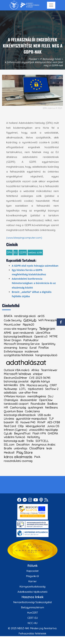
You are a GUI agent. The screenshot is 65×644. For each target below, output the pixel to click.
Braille (8, 448)
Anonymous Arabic (44, 445)
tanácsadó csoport (16, 404)
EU (16, 252)
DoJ (51, 396)
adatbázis (10, 393)
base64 (9, 422)
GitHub (30, 320)
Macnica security (37, 385)
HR (6, 407)
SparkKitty (48, 344)
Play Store (24, 453)
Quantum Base (13, 411)
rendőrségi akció (25, 316)
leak (49, 448)
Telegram (47, 329)
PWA (37, 457)
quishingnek (36, 407)
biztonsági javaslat (16, 381)
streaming (10, 348)
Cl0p (21, 426)
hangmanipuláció (46, 355)
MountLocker (12, 325)
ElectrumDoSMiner (16, 378)
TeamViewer (49, 370)
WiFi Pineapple (48, 320)
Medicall (9, 453)
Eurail (33, 348)
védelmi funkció (14, 437)
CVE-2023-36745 (40, 378)
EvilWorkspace (13, 351)
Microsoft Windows (17, 374)
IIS (17, 422)
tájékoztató (36, 389)
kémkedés (11, 385)
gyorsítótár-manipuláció (31, 419)
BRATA (8, 316)
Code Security (13, 320)
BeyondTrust (22, 433)
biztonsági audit (14, 441)
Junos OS (53, 426)
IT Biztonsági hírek (50, 59)
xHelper (38, 374)
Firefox (44, 348)
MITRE (54, 336)
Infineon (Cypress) (16, 430)
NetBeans (51, 407)
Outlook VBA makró (17, 370)
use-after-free (28, 393)
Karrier (33, 581)
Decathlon (23, 445)
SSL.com (9, 445)
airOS (41, 316)
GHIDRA (53, 433)
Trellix (30, 441)
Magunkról (32, 576)
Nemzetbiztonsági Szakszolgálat (33, 602)
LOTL (23, 389)
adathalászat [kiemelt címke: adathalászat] (26, 362)
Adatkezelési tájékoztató (32, 592)
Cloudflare (37, 448)
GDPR (23, 252)
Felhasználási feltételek (32, 633)
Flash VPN (39, 433)
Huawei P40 (28, 422)
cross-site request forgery (20, 329)
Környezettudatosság (32, 587)
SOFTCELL (42, 441)
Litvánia (9, 419)
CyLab (8, 433)
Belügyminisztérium (33, 607)
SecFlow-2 (52, 389)
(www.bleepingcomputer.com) (24, 238)
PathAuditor (31, 340)
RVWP (41, 422)
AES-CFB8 (54, 422)
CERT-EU (33, 618)
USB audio (44, 415)
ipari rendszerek (23, 333)
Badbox (52, 404)
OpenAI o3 (41, 337)
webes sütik (35, 252)
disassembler (29, 400)
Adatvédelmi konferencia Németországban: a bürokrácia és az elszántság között (34, 283)
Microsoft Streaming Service (22, 344)
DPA (9, 252)
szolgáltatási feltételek (19, 355)
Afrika (35, 370)
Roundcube (38, 404)
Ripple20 (28, 325)
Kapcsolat (32, 571)
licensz (23, 348)
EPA (22, 385)
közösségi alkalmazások (20, 415)
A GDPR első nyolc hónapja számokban (35, 266)
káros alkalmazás (18, 457)
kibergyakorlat (35, 426)
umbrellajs (21, 448)
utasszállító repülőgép (44, 430)
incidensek (32, 351)
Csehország (18, 407)
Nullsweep (10, 389)
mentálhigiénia (37, 396)
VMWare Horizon (15, 396)
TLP (51, 419)
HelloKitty (33, 437)
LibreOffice (43, 333)
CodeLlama (32, 411)
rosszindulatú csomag (18, 461)
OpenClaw (46, 400)
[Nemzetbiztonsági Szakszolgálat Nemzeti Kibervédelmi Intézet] (25, 5)
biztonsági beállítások (18, 337)
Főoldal (33, 59)
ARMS (8, 333)
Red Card (10, 426)
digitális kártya (40, 381)
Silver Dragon (13, 340)
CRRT (53, 385)
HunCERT (33, 613)
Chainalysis (11, 400)
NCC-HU (33, 623)
